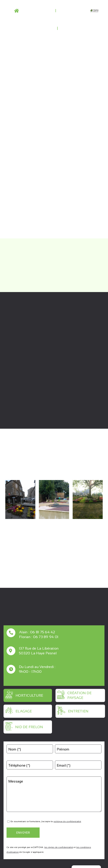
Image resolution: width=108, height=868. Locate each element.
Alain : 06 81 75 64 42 (37, 632)
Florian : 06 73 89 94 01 (39, 637)
